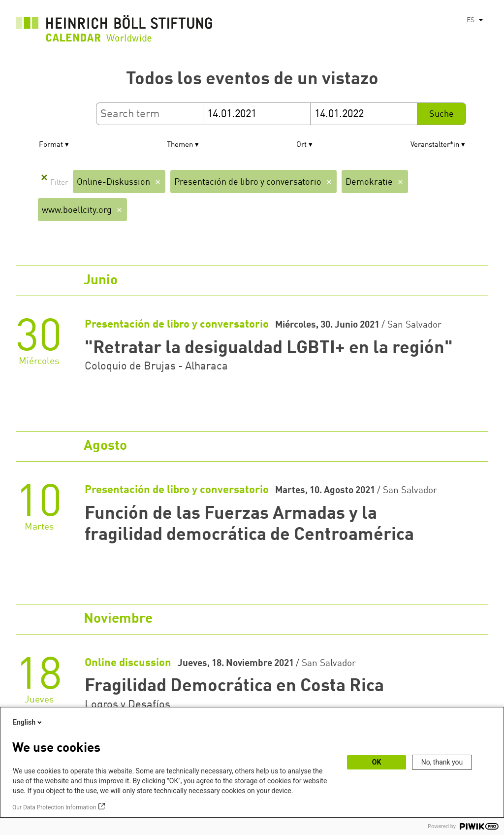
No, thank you (442, 762)
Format (51, 145)
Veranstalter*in (435, 145)
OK (377, 762)
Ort (301, 145)
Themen (180, 145)
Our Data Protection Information (54, 807)
